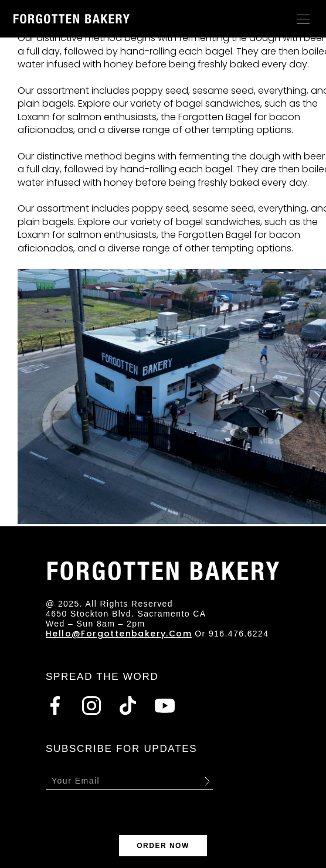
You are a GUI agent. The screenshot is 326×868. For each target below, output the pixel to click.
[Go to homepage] (72, 19)
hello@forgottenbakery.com (119, 634)
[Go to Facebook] (55, 706)
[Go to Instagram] (91, 706)
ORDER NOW (163, 846)
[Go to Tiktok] (128, 706)
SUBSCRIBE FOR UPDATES (121, 749)
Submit (207, 781)
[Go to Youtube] (165, 706)
